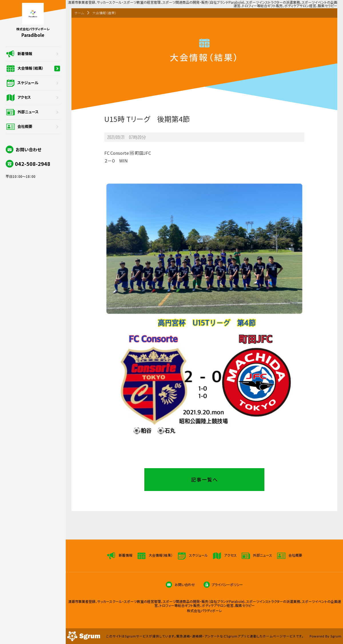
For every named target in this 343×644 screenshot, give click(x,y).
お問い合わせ (23, 149)
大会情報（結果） (33, 69)
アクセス (33, 98)
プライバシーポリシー (223, 584)
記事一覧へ (205, 479)
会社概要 (33, 127)
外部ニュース (33, 112)
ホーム (79, 13)
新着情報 (33, 54)
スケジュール (33, 83)
